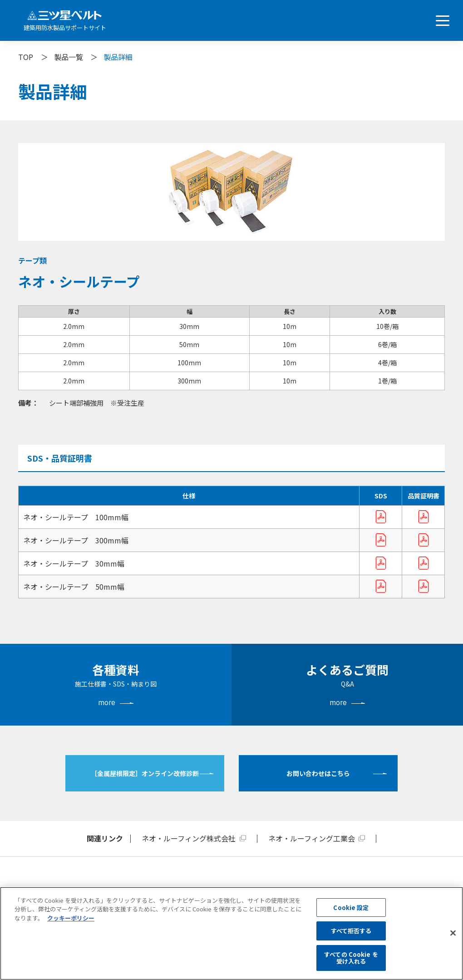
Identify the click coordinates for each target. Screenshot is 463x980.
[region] (231, 933)
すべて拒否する (351, 931)
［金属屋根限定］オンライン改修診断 (145, 773)
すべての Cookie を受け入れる (351, 958)
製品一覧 (69, 57)
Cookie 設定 (351, 908)
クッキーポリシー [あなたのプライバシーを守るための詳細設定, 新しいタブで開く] (71, 918)
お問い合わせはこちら (318, 773)
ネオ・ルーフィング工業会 (312, 838)
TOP (26, 57)
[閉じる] (453, 933)
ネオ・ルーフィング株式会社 (189, 838)
